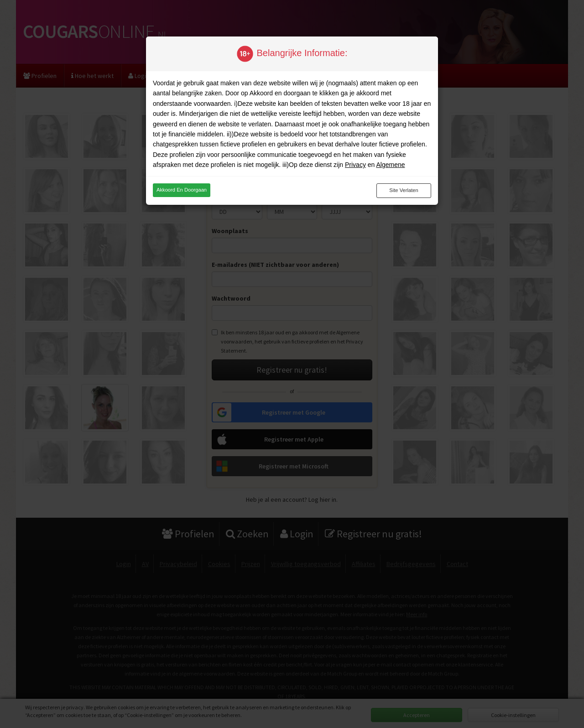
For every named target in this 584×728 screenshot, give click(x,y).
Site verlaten (404, 190)
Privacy (355, 165)
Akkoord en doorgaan (182, 190)
